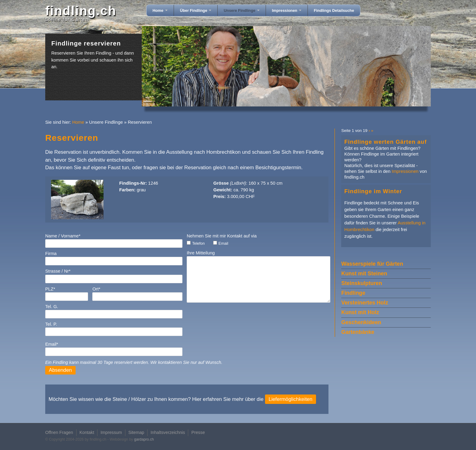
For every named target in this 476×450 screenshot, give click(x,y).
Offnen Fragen (59, 432)
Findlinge (353, 293)
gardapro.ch (144, 439)
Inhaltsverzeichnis (168, 432)
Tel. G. (52, 307)
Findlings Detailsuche (334, 10)
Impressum (111, 432)
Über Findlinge (196, 10)
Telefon (198, 243)
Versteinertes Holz (365, 303)
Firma (51, 254)
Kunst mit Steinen (364, 274)
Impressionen (287, 10)
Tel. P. (51, 324)
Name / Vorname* (63, 236)
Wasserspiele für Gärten (372, 264)
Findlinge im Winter (373, 191)
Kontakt (87, 432)
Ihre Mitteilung (201, 253)
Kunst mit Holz (360, 312)
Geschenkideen (361, 322)
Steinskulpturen (362, 283)
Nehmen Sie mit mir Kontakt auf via (222, 236)
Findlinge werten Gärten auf (385, 142)
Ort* (96, 289)
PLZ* (50, 289)
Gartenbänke (358, 332)
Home (160, 10)
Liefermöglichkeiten (291, 399)
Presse (198, 432)
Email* (52, 344)
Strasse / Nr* (58, 271)
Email (223, 243)
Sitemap (136, 432)
